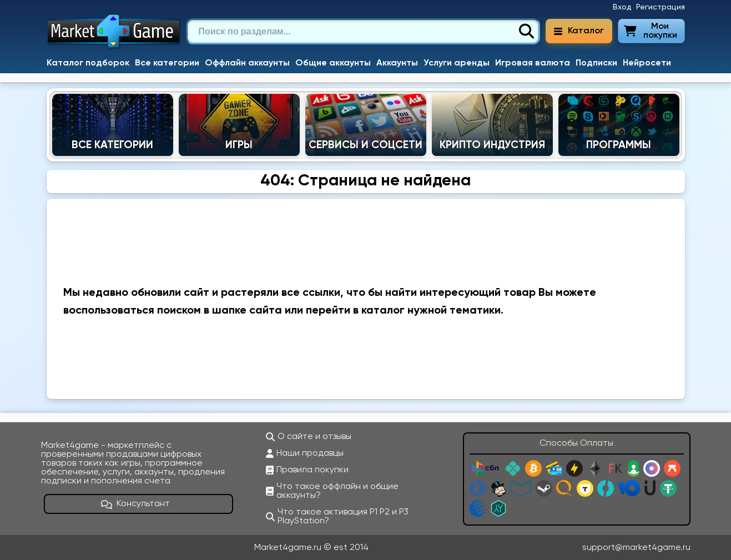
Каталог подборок (88, 63)
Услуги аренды (457, 63)
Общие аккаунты (333, 63)
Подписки (596, 63)
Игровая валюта (533, 63)
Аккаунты (397, 63)
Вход (622, 7)
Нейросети (647, 63)
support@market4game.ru (636, 548)
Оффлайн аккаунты (247, 63)
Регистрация (661, 7)
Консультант (135, 504)
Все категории (167, 63)
